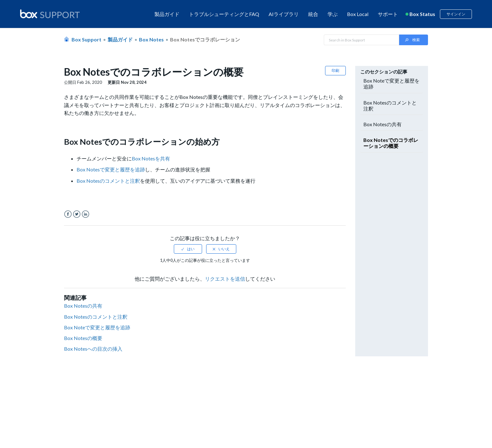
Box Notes (151, 39)
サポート (388, 14)
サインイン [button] (456, 14)
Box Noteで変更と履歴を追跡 (97, 327)
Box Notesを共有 (151, 158)
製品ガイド (167, 14)
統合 (313, 14)
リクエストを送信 (225, 279)
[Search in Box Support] (361, 40)
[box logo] (50, 14)
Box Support (86, 39)
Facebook (68, 214)
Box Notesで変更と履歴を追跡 (111, 169)
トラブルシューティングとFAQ (224, 14)
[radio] (188, 249)
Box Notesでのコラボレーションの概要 (391, 143)
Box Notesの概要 (83, 338)
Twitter (77, 214)
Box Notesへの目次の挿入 (93, 349)
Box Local (358, 14)
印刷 (335, 70)
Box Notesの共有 (83, 306)
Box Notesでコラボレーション (205, 39)
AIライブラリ (284, 14)
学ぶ (333, 14)
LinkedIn (86, 214)
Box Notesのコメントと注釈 (108, 181)
